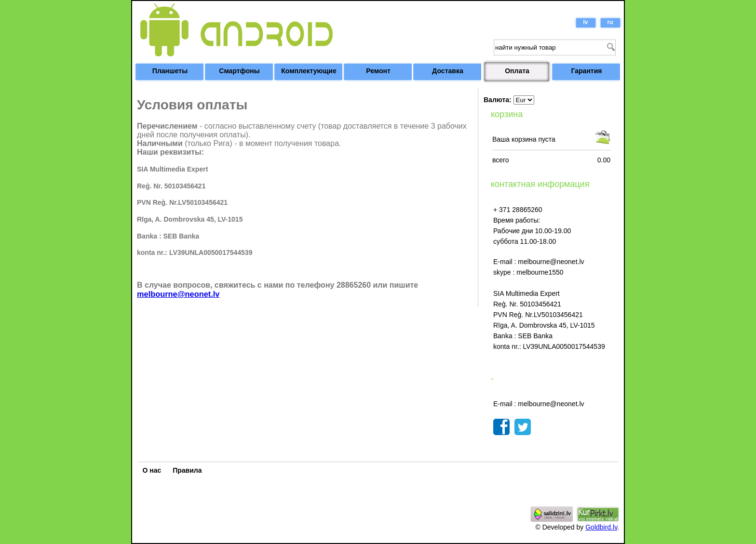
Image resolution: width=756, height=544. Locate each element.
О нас (152, 470)
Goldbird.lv (601, 527)
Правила (187, 470)
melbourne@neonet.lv (178, 294)
